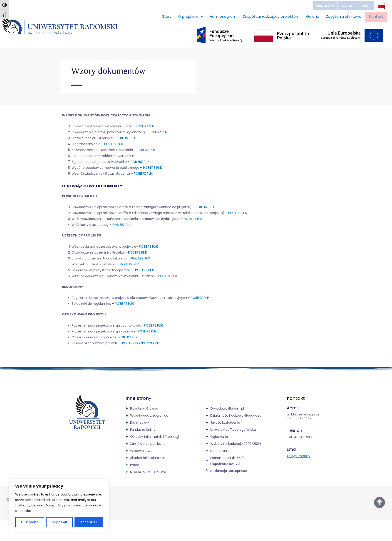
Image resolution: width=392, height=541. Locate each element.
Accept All (89, 522)
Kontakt (374, 17)
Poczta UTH (325, 6)
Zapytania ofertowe (339, 16)
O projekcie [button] (186, 16)
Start (162, 16)
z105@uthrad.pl (299, 456)
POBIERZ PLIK (145, 126)
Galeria (308, 16)
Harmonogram (219, 16)
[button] (186, 17)
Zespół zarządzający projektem (267, 16)
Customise (30, 522)
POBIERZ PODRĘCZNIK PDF (142, 343)
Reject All (59, 522)
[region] (59, 505)
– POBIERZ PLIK (123, 304)
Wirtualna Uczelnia (356, 6)
